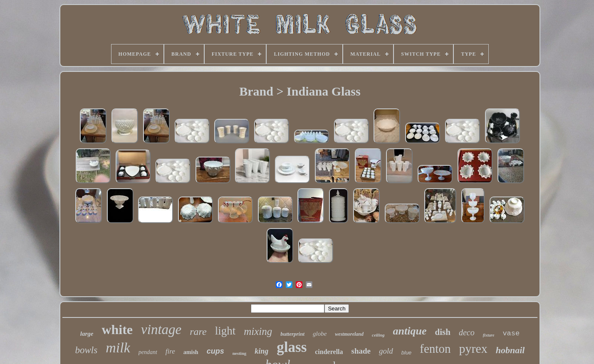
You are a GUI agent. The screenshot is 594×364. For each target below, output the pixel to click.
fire (170, 351)
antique (410, 331)
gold (386, 351)
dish (443, 332)
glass (292, 347)
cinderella (329, 352)
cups (215, 351)
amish (191, 352)
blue (407, 353)
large (87, 334)
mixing (258, 331)
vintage (161, 330)
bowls (87, 350)
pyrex (473, 348)
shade (361, 351)
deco (467, 332)
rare (198, 332)
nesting (240, 353)
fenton (435, 349)
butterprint (292, 334)
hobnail (510, 350)
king (261, 351)
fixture (489, 335)
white (117, 330)
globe (320, 334)
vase (511, 333)
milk (118, 348)
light (225, 331)
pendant (148, 352)
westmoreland (349, 334)
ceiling (378, 335)
